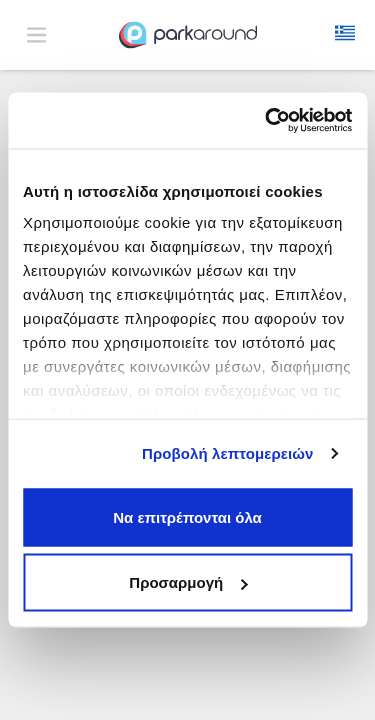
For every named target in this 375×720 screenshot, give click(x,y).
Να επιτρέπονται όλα (187, 516)
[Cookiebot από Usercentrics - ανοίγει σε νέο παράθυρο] (267, 121)
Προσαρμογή (188, 582)
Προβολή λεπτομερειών (228, 453)
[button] (345, 35)
